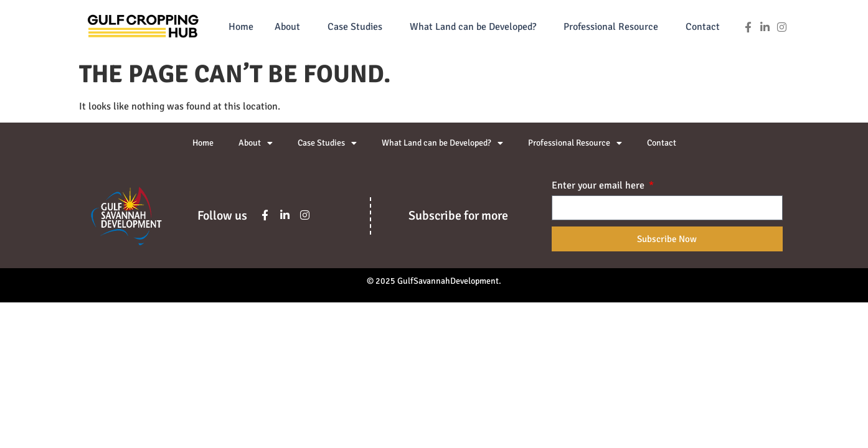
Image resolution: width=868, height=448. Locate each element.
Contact (703, 27)
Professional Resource (614, 27)
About (290, 27)
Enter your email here (599, 186)
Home (241, 27)
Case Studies (358, 27)
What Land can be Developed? (476, 27)
